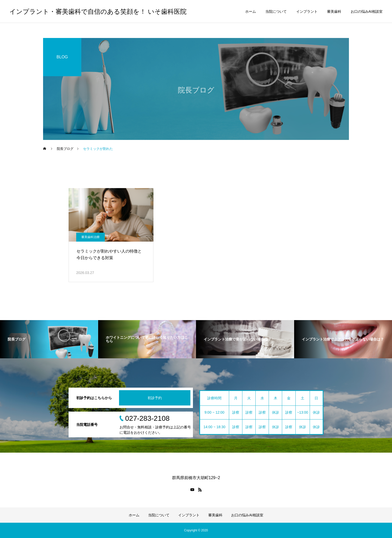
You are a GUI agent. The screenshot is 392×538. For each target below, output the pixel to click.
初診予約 (155, 398)
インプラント (307, 11)
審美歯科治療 (90, 237)
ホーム (251, 11)
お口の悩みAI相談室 (367, 11)
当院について (276, 11)
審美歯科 (334, 11)
